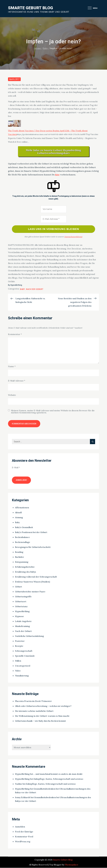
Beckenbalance (22, 537)
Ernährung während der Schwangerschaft (36, 577)
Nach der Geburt (35, 289)
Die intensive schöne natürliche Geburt (34, 711)
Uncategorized (23, 666)
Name (12, 367)
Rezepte (19, 646)
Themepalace (71, 865)
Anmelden (20, 827)
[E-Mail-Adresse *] (54, 219)
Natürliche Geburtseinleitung (29, 636)
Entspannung (22, 562)
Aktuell (18, 513)
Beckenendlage (23, 542)
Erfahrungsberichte (25, 567)
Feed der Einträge (24, 832)
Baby (23, 289)
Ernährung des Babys (25, 572)
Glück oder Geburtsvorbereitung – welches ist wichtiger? (43, 706)
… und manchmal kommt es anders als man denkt (58, 774)
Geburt (19, 587)
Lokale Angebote (23, 621)
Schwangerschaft (24, 651)
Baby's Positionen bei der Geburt (31, 532)
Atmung (19, 518)
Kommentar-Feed (24, 837)
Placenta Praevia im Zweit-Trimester (33, 701)
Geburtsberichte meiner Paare (30, 592)
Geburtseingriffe (23, 597)
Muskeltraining (22, 626)
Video (18, 671)
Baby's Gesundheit (24, 528)
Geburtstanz (21, 607)
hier (57, 175)
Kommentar (15, 335)
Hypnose (19, 617)
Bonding (19, 552)
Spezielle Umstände (25, 656)
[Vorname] (54, 209)
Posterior (20, 641)
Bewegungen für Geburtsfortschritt (33, 547)
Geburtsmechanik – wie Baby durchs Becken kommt (40, 721)
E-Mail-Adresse (17, 381)
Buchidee (19, 557)
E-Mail (16, 468)
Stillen (18, 661)
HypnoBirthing (16, 285)
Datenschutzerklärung (73, 237)
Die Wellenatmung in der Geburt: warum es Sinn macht (42, 716)
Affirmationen (22, 508)
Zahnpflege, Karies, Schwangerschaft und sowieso (58, 779)
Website (12, 395)
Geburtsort (21, 602)
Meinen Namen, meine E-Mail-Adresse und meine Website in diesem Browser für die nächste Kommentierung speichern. (53, 412)
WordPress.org (23, 842)
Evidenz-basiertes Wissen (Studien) (32, 582)
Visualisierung (22, 676)
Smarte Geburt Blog (30, 8)
